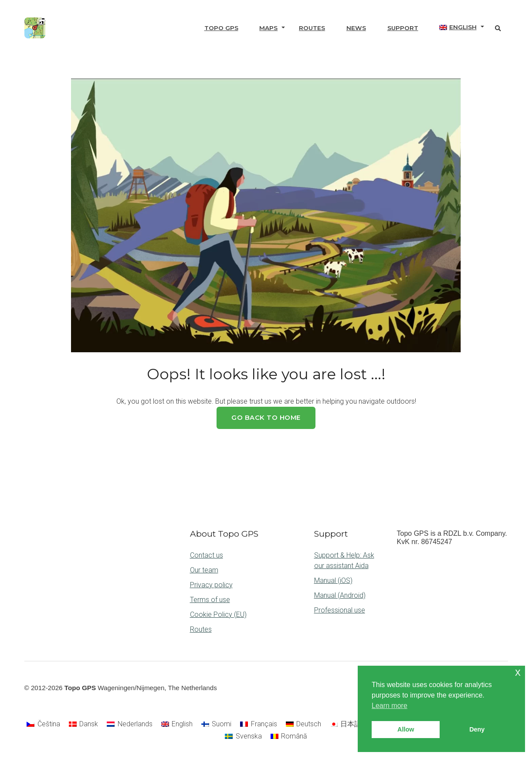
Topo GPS (221, 28)
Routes (312, 28)
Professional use (340, 610)
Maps (268, 28)
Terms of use (210, 600)
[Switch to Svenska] (243, 736)
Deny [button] (477, 729)
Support (403, 28)
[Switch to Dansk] (83, 724)
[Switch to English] (177, 724)
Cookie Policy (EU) (218, 614)
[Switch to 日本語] (346, 724)
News (356, 28)
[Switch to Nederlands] (129, 724)
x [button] (518, 672)
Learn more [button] (390, 706)
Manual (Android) (340, 595)
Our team (204, 570)
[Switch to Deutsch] (303, 724)
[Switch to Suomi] (216, 724)
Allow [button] (406, 729)
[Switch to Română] (289, 736)
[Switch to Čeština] (43, 724)
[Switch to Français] (258, 724)
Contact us (207, 555)
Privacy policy (211, 585)
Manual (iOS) (333, 580)
